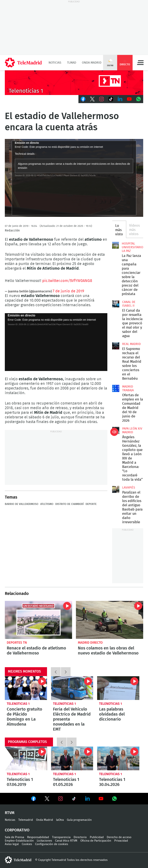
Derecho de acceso (119, 837)
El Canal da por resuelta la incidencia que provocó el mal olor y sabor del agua (116, 304)
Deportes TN (17, 643)
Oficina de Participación (96, 841)
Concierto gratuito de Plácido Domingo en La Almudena (26, 688)
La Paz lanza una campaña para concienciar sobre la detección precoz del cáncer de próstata (116, 245)
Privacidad (121, 841)
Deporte (91, 504)
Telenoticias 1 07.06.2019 (26, 758)
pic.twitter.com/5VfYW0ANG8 (67, 281)
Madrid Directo (90, 643)
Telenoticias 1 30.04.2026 (118, 758)
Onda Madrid (92, 63)
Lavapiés (129, 488)
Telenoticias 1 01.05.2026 (72, 758)
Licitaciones (44, 841)
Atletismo (47, 504)
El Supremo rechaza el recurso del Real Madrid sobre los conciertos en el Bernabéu (116, 346)
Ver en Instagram (61, 799)
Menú (140, 63)
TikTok (111, 99)
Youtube (129, 99)
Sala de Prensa (14, 837)
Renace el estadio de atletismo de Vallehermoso (38, 620)
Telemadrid (26, 820)
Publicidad (97, 837)
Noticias (55, 63)
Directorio (80, 837)
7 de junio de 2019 (68, 291)
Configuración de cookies (52, 844)
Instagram (102, 99)
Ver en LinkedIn (87, 799)
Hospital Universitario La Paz (132, 247)
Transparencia (61, 837)
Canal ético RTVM (66, 841)
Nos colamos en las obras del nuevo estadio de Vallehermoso (110, 620)
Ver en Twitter (47, 799)
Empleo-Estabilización (19, 841)
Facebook (83, 99)
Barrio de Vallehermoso (22, 504)
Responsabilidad (38, 837)
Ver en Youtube (101, 799)
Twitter (92, 99)
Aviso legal (12, 844)
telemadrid (18, 860)
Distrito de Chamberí (69, 504)
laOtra (60, 820)
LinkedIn (120, 99)
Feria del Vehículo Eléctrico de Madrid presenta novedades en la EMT (72, 688)
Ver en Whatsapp (114, 799)
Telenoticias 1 (18, 704)
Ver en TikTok (74, 799)
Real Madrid (131, 344)
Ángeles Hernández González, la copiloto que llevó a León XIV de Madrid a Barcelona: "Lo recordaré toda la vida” (116, 430)
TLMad (72, 63)
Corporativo (17, 830)
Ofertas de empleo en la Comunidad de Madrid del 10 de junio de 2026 (116, 388)
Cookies (27, 844)
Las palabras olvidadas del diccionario (118, 688)
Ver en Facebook (34, 799)
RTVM (10, 813)
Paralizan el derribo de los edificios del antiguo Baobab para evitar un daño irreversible (116, 489)
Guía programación (79, 820)
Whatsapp (139, 99)
